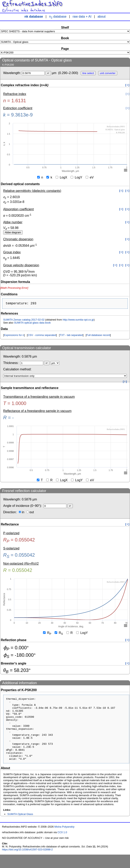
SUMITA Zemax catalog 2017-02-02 (24, 320)
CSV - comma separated (42, 336)
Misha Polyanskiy (64, 840)
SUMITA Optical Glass (20, 827)
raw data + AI (82, 17)
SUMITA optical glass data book (32, 323)
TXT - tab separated (71, 336)
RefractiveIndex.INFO (32, 4)
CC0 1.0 (62, 846)
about (102, 17)
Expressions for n (14, 336)
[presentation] (14, 288)
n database (58, 17)
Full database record (98, 336)
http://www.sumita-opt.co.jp (78, 320)
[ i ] (127, 85)
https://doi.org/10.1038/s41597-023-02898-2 (27, 863)
